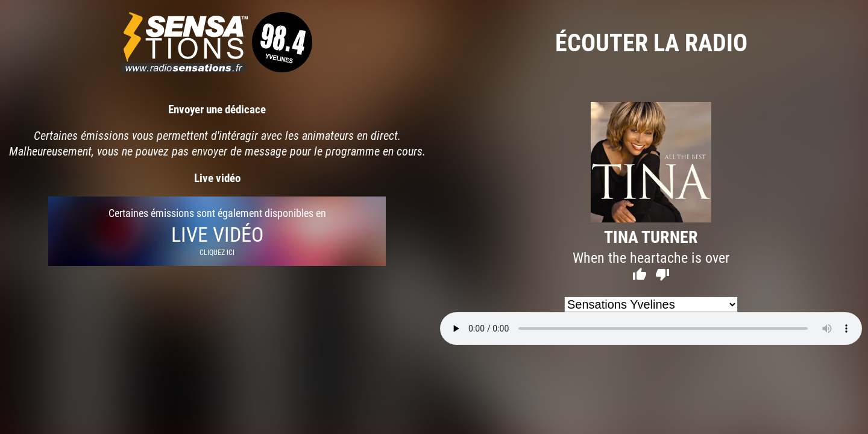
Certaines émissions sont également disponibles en (217, 231)
